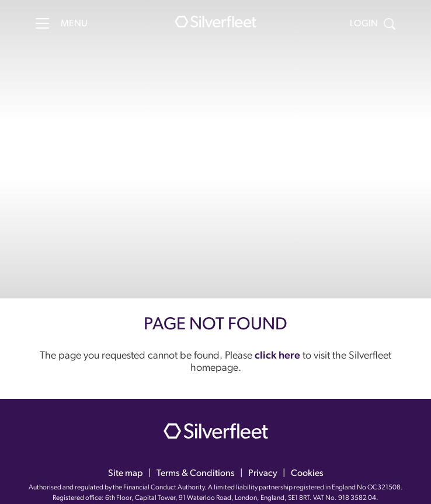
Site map (126, 474)
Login (364, 24)
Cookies (307, 474)
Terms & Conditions (196, 474)
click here (277, 356)
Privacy (263, 474)
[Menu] (42, 23)
